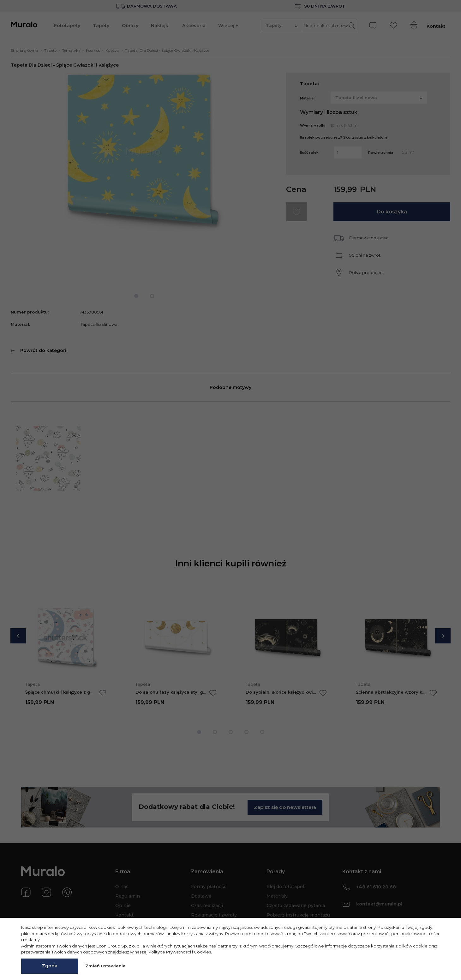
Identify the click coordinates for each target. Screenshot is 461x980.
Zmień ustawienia (105, 966)
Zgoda (50, 966)
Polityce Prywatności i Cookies (180, 952)
